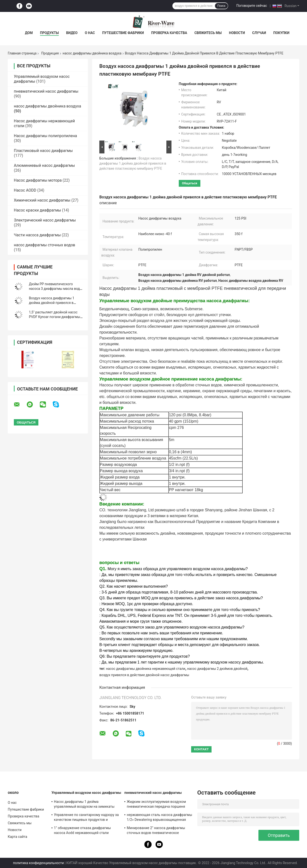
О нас (90, 33)
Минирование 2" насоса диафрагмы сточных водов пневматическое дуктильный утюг (156, 831)
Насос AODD (25, 190)
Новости (237, 33)
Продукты (50, 33)
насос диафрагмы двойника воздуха (92, 53)
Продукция (50, 53)
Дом (29, 33)
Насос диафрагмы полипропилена (45, 136)
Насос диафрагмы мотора (38, 180)
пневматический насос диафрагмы (46, 91)
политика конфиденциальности (38, 863)
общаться (190, 183)
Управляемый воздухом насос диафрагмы (86, 793)
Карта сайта (17, 837)
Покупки (281, 33)
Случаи (259, 33)
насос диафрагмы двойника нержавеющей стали (146, 669)
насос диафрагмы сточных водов (44, 245)
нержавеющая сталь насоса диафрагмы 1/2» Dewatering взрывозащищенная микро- (159, 818)
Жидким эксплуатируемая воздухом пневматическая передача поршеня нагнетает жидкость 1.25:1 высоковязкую (156, 805)
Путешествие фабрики (123, 33)
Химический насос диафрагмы (42, 200)
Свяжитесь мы (208, 33)
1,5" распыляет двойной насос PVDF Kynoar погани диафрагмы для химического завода (55, 317)
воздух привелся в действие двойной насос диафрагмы (144, 675)
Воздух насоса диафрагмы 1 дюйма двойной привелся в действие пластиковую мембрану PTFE (133, 163)
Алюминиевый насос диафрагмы (44, 165)
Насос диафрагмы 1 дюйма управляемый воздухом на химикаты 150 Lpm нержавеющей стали (84, 805)
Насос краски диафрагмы (37, 210)
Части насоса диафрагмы (37, 235)
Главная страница (22, 53)
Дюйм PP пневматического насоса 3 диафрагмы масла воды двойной (56, 289)
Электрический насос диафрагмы (45, 220)
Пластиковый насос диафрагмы (43, 151)
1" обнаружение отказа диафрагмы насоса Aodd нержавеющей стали (82, 830)
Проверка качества (169, 33)
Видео (72, 33)
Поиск (221, 6)
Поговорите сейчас (252, 6)
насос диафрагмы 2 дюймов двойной (217, 669)
